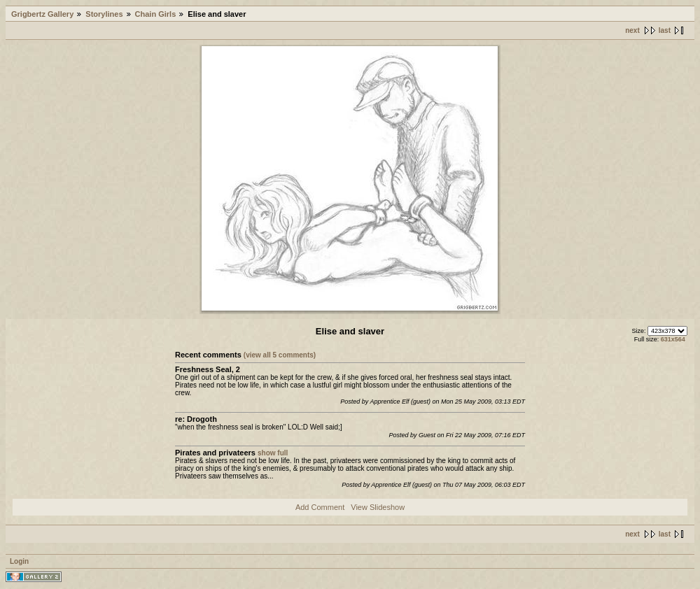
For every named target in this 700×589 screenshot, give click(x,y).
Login (19, 561)
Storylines (104, 14)
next (632, 30)
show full (273, 453)
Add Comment (320, 507)
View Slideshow (378, 507)
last (665, 30)
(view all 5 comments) (280, 355)
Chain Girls (156, 14)
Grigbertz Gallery (42, 14)
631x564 (673, 339)
